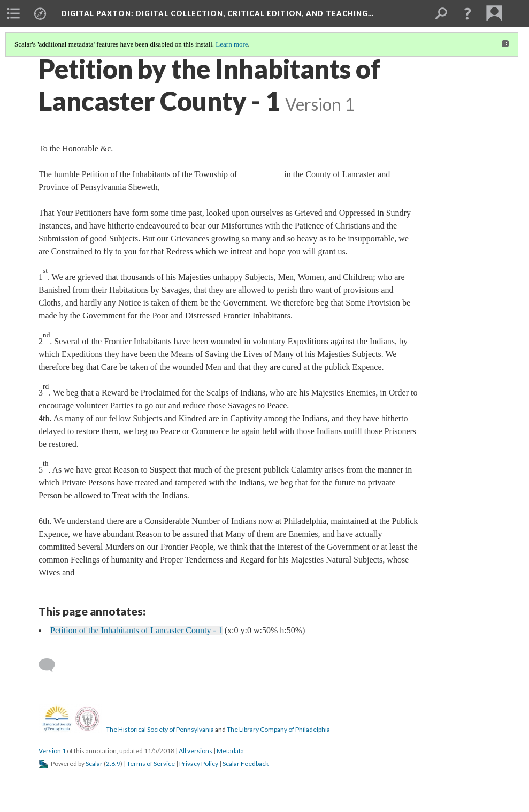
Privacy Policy (199, 764)
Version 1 (52, 751)
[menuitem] (13, 13)
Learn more (232, 44)
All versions (195, 751)
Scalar (94, 764)
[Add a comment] (52, 665)
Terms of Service (151, 764)
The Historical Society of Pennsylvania (160, 729)
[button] (467, 13)
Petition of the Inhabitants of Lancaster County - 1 (136, 630)
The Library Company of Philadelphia (278, 729)
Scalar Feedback (246, 764)
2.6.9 (113, 764)
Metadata (230, 751)
